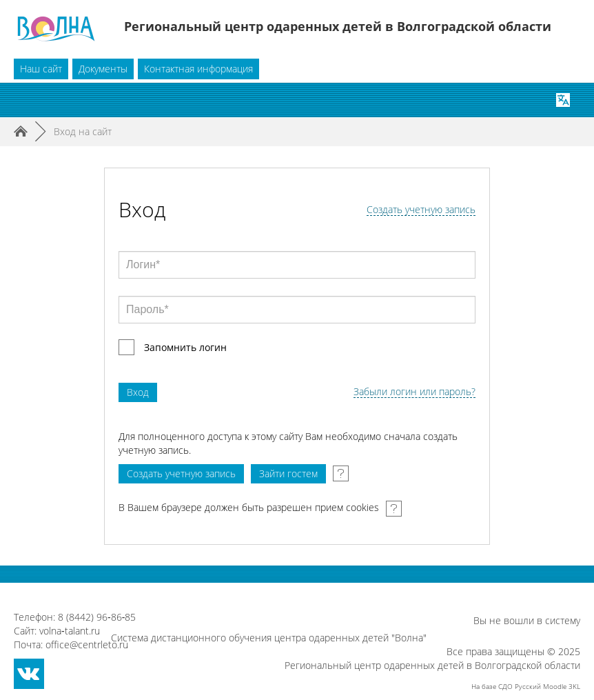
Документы (103, 69)
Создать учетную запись (421, 210)
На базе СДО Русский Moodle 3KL (526, 686)
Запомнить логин (185, 347)
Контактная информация (198, 69)
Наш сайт (41, 69)
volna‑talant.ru (70, 631)
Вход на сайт (83, 131)
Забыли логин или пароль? (414, 392)
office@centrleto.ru (87, 644)
